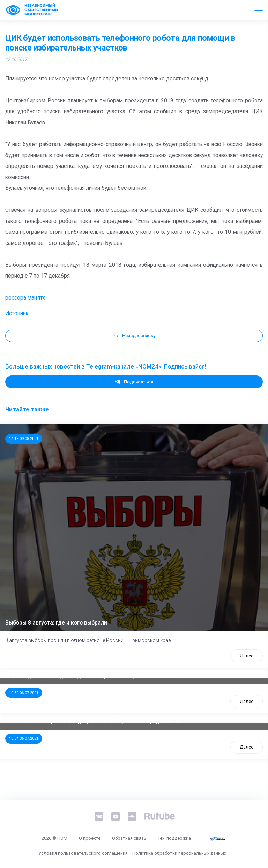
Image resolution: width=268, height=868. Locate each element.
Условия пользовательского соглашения (83, 853)
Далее (247, 656)
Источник (17, 313)
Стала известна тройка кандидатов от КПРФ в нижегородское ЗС (93, 722)
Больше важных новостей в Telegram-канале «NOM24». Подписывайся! (106, 366)
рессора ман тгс (25, 298)
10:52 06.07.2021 (24, 693)
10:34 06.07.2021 (24, 738)
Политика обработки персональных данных (179, 853)
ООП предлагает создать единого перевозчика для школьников (91, 676)
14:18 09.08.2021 (24, 439)
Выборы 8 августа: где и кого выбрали (56, 623)
